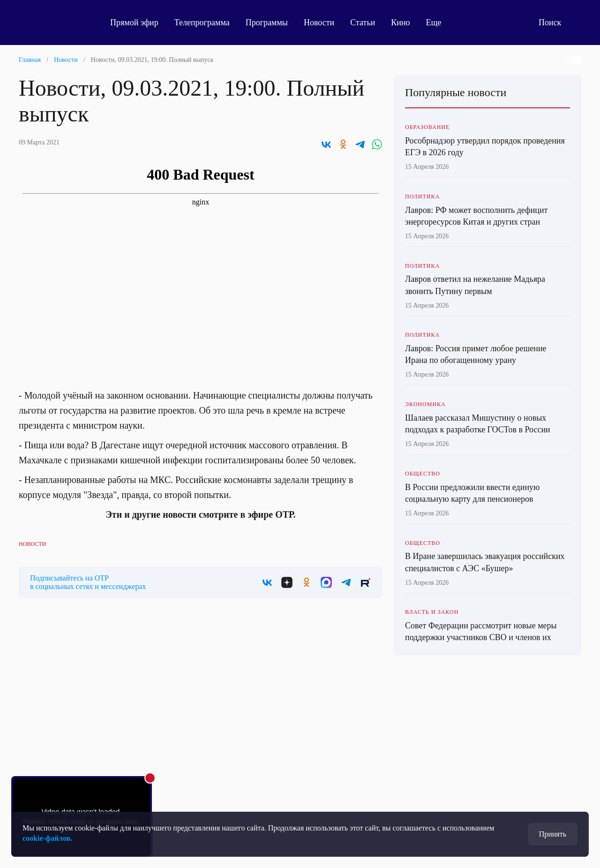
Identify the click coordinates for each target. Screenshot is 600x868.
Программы (267, 23)
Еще (439, 23)
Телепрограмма (202, 23)
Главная (30, 60)
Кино (400, 23)
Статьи (363, 23)
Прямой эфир (134, 23)
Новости (319, 23)
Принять (553, 834)
